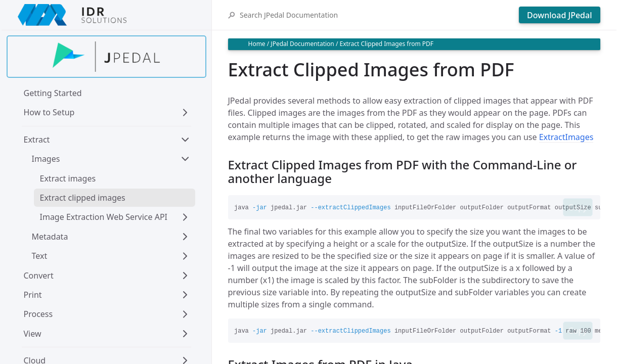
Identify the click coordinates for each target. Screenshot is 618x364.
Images (46, 159)
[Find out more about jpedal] (106, 57)
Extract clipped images (83, 198)
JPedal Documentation (302, 44)
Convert (39, 276)
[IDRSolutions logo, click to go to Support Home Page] (106, 15)
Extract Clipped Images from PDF (386, 44)
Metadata (50, 237)
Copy (577, 207)
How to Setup (49, 112)
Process (38, 314)
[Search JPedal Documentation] (377, 15)
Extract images (68, 178)
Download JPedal (559, 15)
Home (257, 44)
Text (40, 256)
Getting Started (53, 93)
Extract (37, 140)
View (33, 334)
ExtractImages (566, 137)
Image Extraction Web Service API (104, 217)
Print (33, 295)
